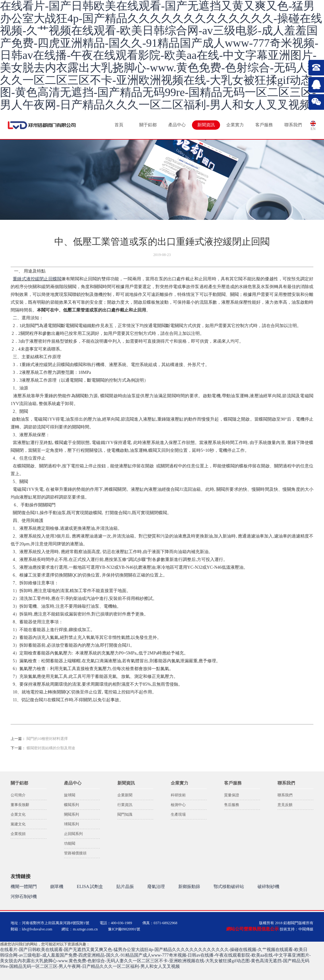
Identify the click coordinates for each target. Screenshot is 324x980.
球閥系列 (71, 824)
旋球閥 (70, 795)
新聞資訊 (206, 125)
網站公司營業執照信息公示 (253, 929)
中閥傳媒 (306, 929)
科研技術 (178, 795)
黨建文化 (18, 824)
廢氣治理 (156, 887)
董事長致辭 (20, 805)
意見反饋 (285, 805)
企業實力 (235, 125)
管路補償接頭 (75, 853)
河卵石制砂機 (24, 897)
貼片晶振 (125, 887)
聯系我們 (293, 125)
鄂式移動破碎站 (229, 887)
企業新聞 (125, 795)
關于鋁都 (148, 125)
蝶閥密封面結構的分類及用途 (51, 748)
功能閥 (70, 843)
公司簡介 (18, 795)
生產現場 (178, 814)
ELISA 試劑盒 (90, 887)
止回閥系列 (73, 834)
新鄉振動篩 (189, 887)
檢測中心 (178, 805)
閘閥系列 (71, 814)
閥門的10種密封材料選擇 (47, 739)
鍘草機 (57, 887)
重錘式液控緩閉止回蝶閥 (37, 279)
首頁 (119, 125)
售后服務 (232, 805)
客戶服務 (264, 125)
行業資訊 (125, 805)
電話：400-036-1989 (116, 923)
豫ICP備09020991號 (124, 929)
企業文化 (18, 814)
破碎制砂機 (268, 887)
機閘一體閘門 (24, 887)
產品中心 (177, 125)
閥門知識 (125, 814)
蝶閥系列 (71, 805)
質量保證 (232, 795)
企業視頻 (18, 834)
